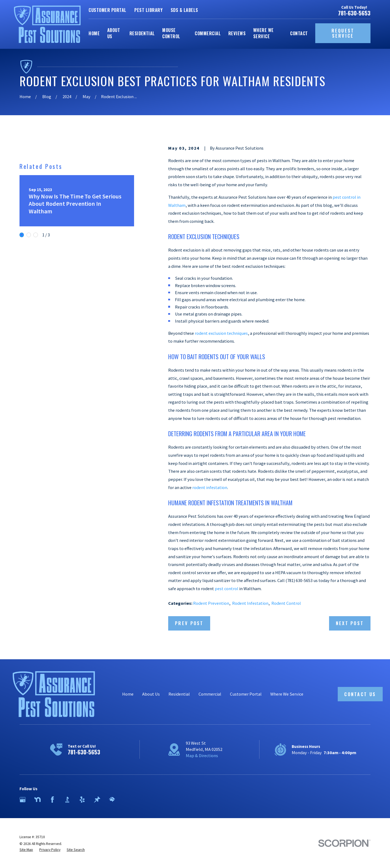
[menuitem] (26, 850)
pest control (227, 589)
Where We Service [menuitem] (264, 33)
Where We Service (287, 694)
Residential (179, 694)
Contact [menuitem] (299, 33)
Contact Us (360, 694)
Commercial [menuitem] (208, 33)
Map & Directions (202, 756)
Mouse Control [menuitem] (171, 33)
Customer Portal (107, 10)
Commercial (210, 694)
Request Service (343, 33)
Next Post (350, 623)
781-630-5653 (354, 13)
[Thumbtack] (97, 800)
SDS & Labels (184, 10)
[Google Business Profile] (23, 800)
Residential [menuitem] (142, 33)
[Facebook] (52, 800)
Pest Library (148, 10)
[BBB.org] (67, 800)
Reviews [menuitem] (237, 33)
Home (128, 694)
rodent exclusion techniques (221, 333)
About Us (151, 694)
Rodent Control (286, 603)
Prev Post (189, 623)
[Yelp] (82, 800)
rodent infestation (210, 487)
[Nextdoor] (38, 800)
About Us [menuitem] (114, 33)
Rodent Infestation (250, 603)
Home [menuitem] (94, 33)
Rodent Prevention (211, 603)
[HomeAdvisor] (112, 800)
